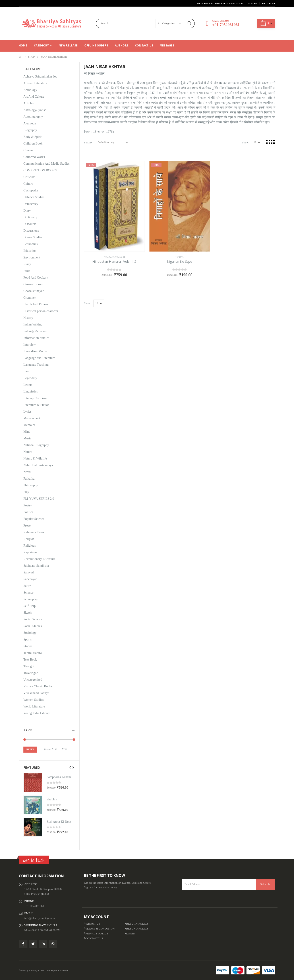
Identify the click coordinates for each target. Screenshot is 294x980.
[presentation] (70, 767)
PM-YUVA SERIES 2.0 (39, 499)
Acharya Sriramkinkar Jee (40, 77)
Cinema (28, 150)
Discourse (30, 224)
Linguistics (31, 391)
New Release (68, 45)
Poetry (28, 505)
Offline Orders (96, 45)
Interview (30, 345)
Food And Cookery (36, 278)
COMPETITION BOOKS (40, 170)
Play (26, 492)
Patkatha (29, 479)
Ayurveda (30, 123)
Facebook (23, 944)
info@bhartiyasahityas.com (40, 918)
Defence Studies (34, 197)
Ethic (27, 271)
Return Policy (137, 924)
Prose (27, 526)
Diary (27, 211)
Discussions (31, 231)
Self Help (30, 606)
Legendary (30, 378)
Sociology (30, 633)
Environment (32, 257)
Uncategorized (33, 680)
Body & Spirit (33, 137)
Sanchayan (30, 579)
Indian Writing (33, 324)
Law (26, 371)
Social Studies (33, 626)
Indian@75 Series (35, 331)
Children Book (33, 144)
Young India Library (37, 713)
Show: (246, 143)
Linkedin (43, 944)
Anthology (30, 90)
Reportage (30, 552)
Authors (122, 45)
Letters (28, 385)
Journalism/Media (35, 351)
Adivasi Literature (35, 83)
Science (28, 593)
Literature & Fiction (36, 405)
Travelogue (31, 673)
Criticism (29, 177)
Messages (167, 45)
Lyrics (180, 257)
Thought (29, 666)
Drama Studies (33, 237)
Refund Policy (137, 929)
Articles (29, 103)
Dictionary (30, 217)
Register (269, 3)
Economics (31, 244)
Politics (28, 512)
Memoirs (29, 425)
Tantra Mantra (33, 653)
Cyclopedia (31, 190)
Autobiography (33, 117)
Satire (27, 586)
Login (130, 934)
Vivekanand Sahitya (36, 693)
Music (27, 438)
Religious (30, 546)
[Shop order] (114, 143)
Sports (28, 639)
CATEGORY (41, 45)
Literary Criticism (35, 398)
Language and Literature (39, 358)
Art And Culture (34, 97)
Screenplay (31, 599)
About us (92, 924)
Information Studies (36, 338)
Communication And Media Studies (47, 164)
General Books (33, 284)
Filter (30, 749)
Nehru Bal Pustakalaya (38, 465)
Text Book (30, 660)
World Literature (34, 706)
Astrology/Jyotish (35, 110)
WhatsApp (53, 944)
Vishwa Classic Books (38, 686)
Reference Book (34, 532)
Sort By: (89, 143)
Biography (30, 130)
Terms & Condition (99, 929)
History (28, 318)
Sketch (28, 613)
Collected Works (34, 157)
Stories (28, 646)
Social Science (33, 619)
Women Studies (34, 700)
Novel (27, 472)
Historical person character (41, 311)
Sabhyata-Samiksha (36, 566)
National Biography (36, 445)
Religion (29, 539)
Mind (27, 432)
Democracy (31, 204)
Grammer (30, 298)
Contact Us (144, 45)
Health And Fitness (36, 304)
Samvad (29, 572)
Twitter (33, 944)
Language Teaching (36, 365)
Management (32, 418)
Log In (252, 3)
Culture (28, 184)
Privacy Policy (96, 934)
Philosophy (31, 485)
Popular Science (34, 519)
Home (23, 45)
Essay (27, 264)
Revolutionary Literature (39, 559)
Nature (28, 452)
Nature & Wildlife (35, 459)
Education (30, 251)
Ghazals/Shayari (114, 257)
